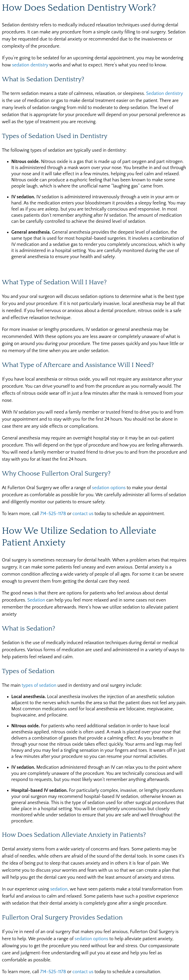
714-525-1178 (53, 514)
